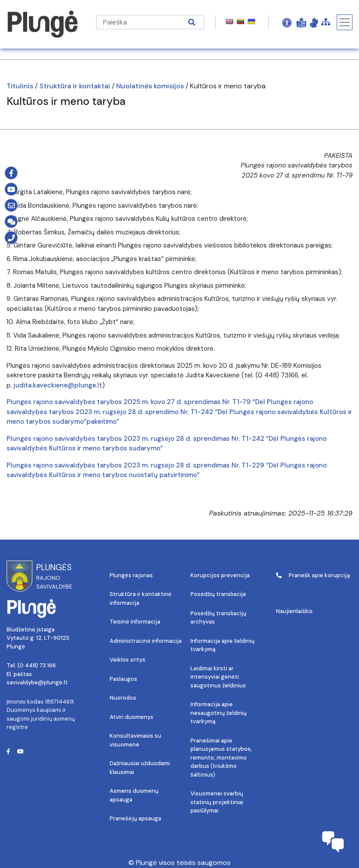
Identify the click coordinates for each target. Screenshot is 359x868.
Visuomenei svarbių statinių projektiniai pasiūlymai (217, 802)
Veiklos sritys (128, 660)
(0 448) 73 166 (37, 665)
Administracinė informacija (146, 641)
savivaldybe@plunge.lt (37, 682)
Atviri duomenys (131, 717)
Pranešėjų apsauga (135, 818)
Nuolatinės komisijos (150, 86)
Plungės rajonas (131, 575)
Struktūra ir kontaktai (75, 86)
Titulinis (20, 86)
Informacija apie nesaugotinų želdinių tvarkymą (219, 713)
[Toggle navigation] (345, 22)
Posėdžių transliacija (218, 594)
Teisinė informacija (135, 622)
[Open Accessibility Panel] (287, 22)
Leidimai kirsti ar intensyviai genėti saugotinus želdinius (218, 677)
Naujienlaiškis (294, 611)
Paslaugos (123, 679)
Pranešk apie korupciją (313, 575)
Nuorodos (123, 698)
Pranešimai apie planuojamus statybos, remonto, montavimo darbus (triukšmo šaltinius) (221, 758)
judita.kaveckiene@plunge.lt (58, 385)
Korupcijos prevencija (220, 575)
